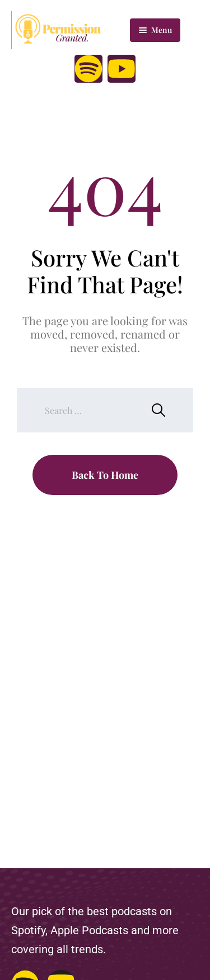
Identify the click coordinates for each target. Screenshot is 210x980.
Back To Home (105, 475)
